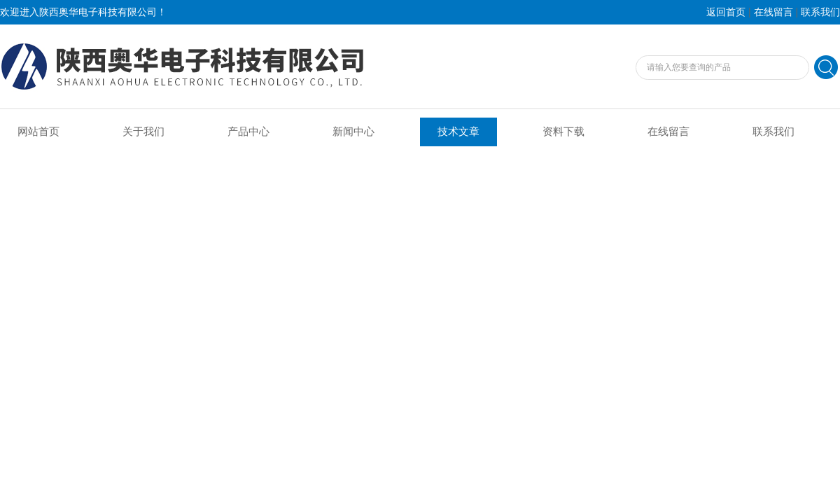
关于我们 (143, 132)
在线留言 (773, 12)
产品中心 (248, 132)
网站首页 (38, 132)
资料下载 (563, 132)
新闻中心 (353, 132)
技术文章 (458, 132)
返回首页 (726, 12)
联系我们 (820, 12)
